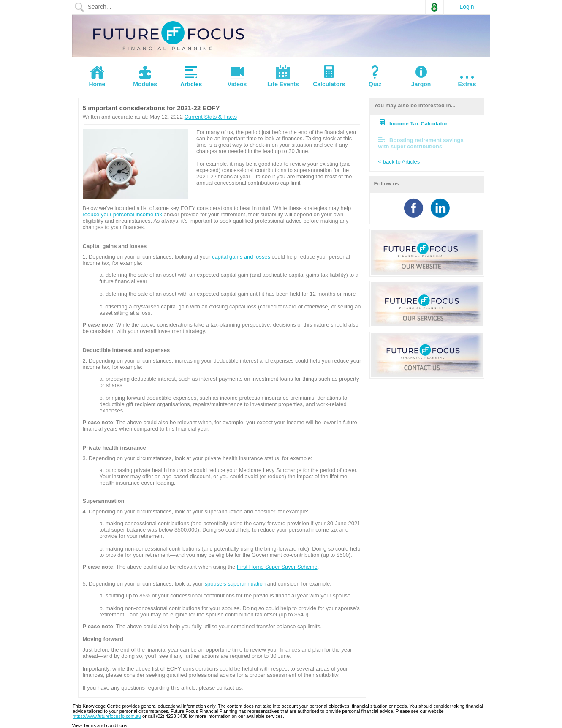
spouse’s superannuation (235, 584)
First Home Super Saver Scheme (277, 567)
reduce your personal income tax (123, 214)
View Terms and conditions (100, 725)
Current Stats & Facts (211, 117)
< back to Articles (399, 162)
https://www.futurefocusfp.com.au (107, 716)
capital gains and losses (241, 257)
